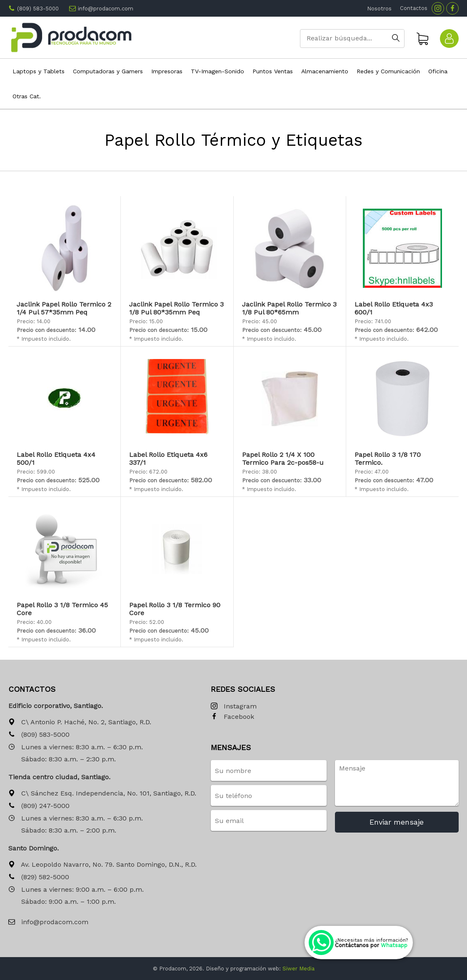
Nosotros (379, 9)
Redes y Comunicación (388, 71)
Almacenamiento (325, 71)
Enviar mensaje (397, 822)
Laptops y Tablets (39, 71)
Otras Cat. (27, 96)
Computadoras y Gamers (108, 71)
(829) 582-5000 (39, 877)
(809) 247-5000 (39, 806)
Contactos (414, 8)
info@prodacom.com (106, 9)
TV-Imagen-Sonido (217, 71)
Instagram (234, 707)
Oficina (438, 71)
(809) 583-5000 (38, 9)
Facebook (232, 717)
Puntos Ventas (273, 71)
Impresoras (167, 71)
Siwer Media (298, 969)
